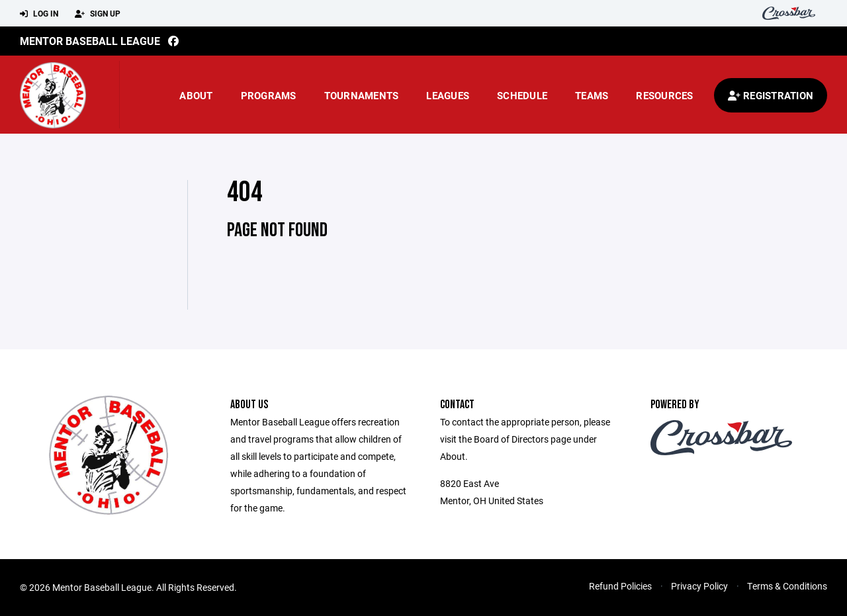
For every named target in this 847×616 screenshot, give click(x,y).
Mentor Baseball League (90, 41)
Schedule (522, 95)
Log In (39, 14)
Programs (269, 95)
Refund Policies (620, 586)
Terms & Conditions (787, 586)
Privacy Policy (699, 586)
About (196, 95)
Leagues (448, 95)
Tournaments (362, 95)
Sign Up (98, 14)
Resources (664, 95)
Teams (592, 95)
